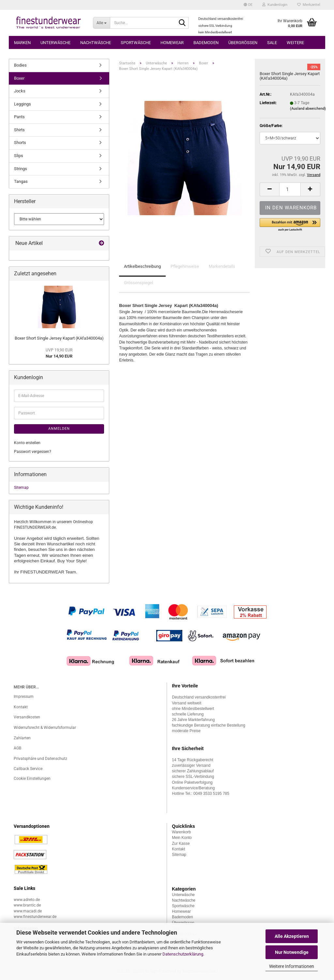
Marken (22, 43)
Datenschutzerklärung (183, 954)
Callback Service (28, 769)
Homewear (172, 43)
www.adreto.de (27, 900)
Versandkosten (27, 717)
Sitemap (21, 488)
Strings (21, 169)
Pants (19, 117)
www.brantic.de (27, 905)
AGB (17, 748)
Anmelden (59, 429)
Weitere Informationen (292, 966)
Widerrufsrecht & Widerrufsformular (45, 728)
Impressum (24, 697)
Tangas (21, 181)
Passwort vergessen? (33, 452)
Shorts (20, 143)
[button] (248, 5)
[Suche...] (101, 23)
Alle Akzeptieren (292, 936)
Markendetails (222, 266)
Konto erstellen (27, 443)
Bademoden (206, 43)
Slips (19, 156)
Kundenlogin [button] (275, 5)
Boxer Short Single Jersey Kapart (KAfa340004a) (59, 338)
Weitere (295, 43)
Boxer (19, 78)
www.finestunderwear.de (35, 917)
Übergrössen (243, 43)
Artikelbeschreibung (142, 266)
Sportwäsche (136, 43)
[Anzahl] (290, 189)
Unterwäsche (55, 43)
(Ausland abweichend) (308, 109)
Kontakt (21, 707)
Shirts (19, 130)
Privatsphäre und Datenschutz (40, 759)
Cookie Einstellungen (32, 779)
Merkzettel (309, 5)
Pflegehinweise (185, 266)
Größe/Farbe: (271, 126)
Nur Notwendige (292, 952)
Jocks (20, 91)
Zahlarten (22, 738)
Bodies (20, 65)
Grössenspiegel (138, 283)
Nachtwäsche (96, 43)
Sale (272, 43)
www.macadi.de (28, 911)
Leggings (23, 104)
